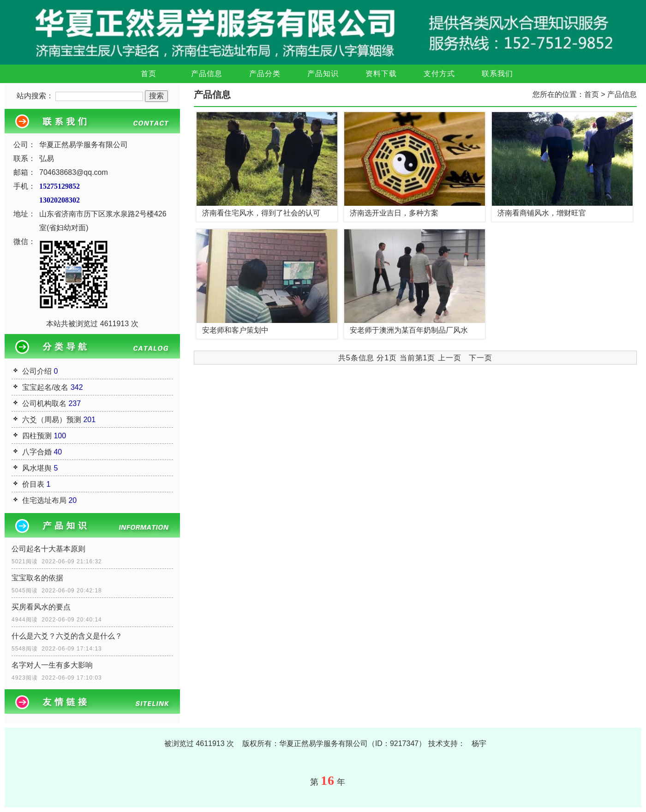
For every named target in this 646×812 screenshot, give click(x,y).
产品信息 (207, 74)
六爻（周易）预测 (52, 420)
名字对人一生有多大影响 (52, 665)
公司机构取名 (44, 403)
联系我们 (497, 74)
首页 (149, 74)
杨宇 (479, 743)
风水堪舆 (37, 468)
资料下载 (381, 74)
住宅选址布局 (44, 500)
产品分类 (265, 74)
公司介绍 (37, 371)
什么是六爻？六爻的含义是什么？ (67, 636)
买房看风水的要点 (41, 607)
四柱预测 (37, 436)
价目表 (33, 484)
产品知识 (323, 74)
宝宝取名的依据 (37, 578)
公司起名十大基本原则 (48, 549)
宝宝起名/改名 (45, 387)
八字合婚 (37, 452)
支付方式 (439, 74)
